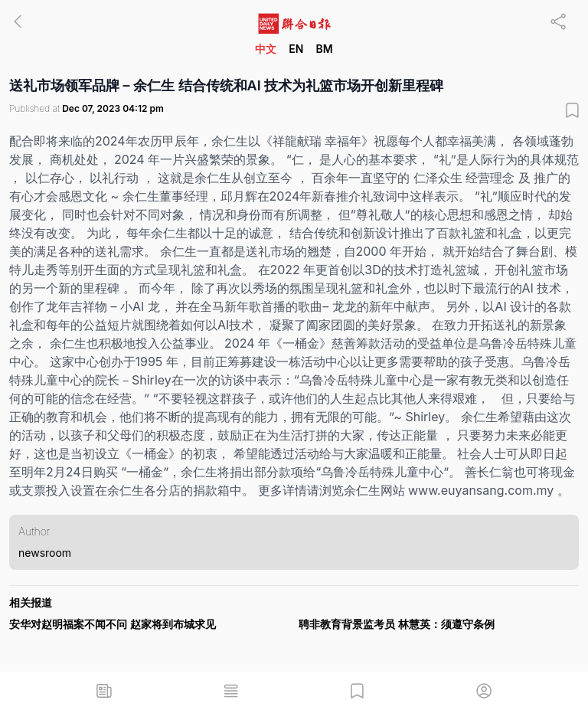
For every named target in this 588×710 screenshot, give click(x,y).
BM (324, 49)
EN (296, 49)
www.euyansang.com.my (481, 490)
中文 (266, 49)
